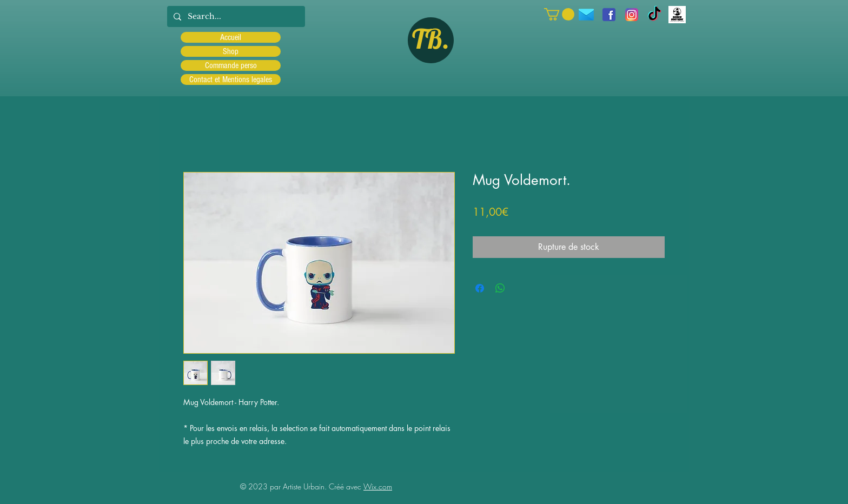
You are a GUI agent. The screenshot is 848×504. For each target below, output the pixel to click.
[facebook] (609, 15)
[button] (559, 14)
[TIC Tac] (654, 15)
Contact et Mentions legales (231, 79)
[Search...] (235, 16)
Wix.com (378, 486)
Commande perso (231, 65)
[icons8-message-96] (586, 15)
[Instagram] (632, 15)
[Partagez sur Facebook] (480, 288)
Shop (231, 51)
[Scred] (677, 15)
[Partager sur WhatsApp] (500, 288)
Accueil (231, 37)
